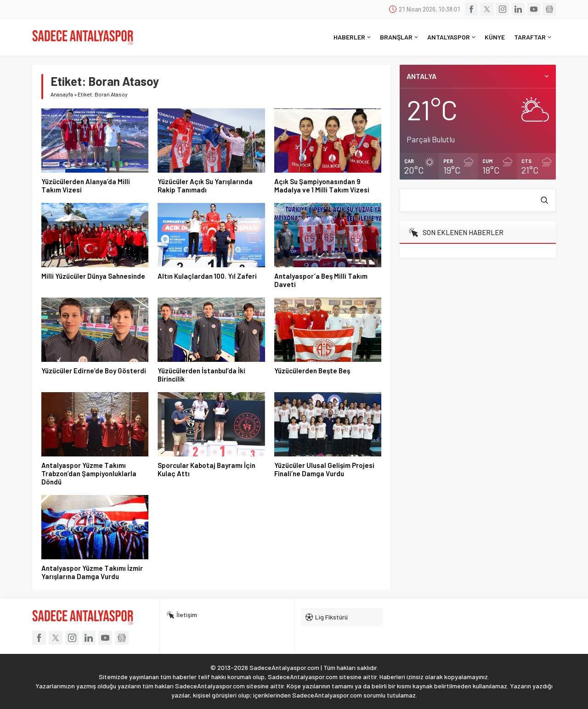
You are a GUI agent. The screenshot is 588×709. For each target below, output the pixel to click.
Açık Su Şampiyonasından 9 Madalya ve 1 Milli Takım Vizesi (322, 186)
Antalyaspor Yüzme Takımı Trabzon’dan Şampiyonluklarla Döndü (89, 473)
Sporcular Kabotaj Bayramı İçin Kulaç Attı (206, 469)
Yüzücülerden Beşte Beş (312, 371)
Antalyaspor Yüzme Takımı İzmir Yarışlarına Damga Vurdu (92, 572)
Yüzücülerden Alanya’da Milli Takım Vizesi (86, 186)
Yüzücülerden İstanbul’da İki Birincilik (201, 375)
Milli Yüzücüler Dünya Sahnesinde (93, 276)
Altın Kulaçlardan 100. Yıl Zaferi (207, 276)
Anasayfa (62, 94)
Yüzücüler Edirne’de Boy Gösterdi (94, 371)
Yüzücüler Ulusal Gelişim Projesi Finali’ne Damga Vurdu (324, 469)
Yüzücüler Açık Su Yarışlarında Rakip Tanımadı (205, 186)
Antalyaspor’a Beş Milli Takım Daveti (321, 280)
